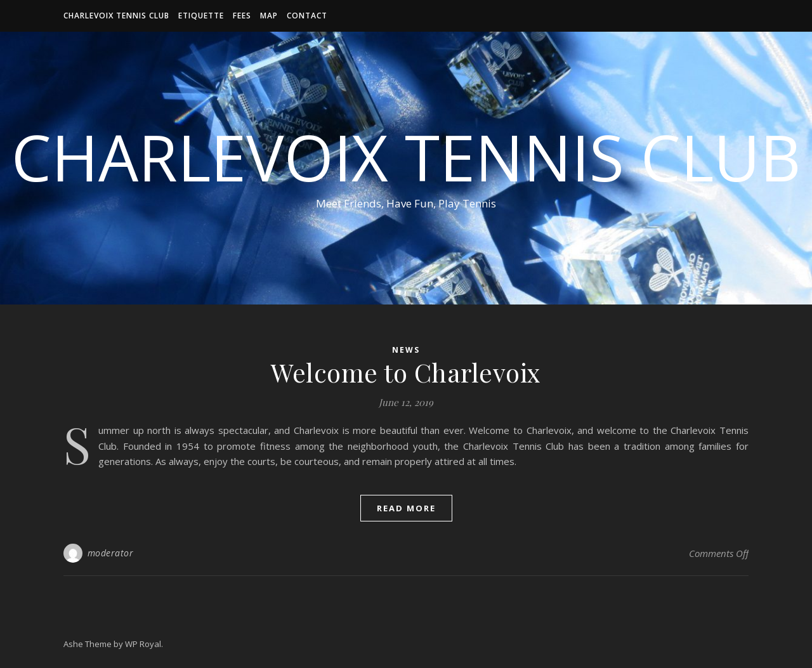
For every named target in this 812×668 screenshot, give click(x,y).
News (406, 350)
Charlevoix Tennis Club (116, 16)
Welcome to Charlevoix (406, 372)
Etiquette (201, 16)
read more (406, 508)
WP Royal (143, 644)
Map (269, 16)
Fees (242, 16)
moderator (111, 553)
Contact (307, 16)
